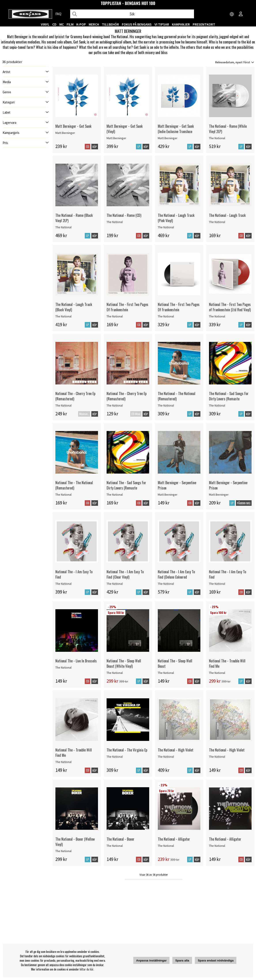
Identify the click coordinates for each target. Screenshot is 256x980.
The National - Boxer (120, 842)
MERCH (94, 24)
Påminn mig (244, 506)
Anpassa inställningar (152, 960)
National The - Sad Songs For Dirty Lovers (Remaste (126, 488)
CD (54, 24)
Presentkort (204, 24)
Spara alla (182, 960)
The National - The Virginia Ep (127, 753)
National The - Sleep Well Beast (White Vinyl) (124, 666)
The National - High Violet (176, 753)
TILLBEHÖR (110, 24)
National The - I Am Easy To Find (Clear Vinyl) (125, 577)
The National (217, 141)
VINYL (45, 24)
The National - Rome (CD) (124, 218)
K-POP (81, 24)
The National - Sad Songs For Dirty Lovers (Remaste (229, 399)
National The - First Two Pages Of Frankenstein (127, 310)
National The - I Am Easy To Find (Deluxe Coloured (176, 577)
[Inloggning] (241, 14)
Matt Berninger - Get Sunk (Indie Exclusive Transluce (176, 132)
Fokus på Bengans (137, 24)
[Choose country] (232, 14)
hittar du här (87, 969)
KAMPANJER (181, 24)
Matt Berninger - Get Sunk (73, 129)
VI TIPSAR (162, 24)
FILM (70, 24)
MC (62, 24)
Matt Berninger (65, 136)
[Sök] (132, 14)
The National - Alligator (174, 842)
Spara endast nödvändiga (216, 960)
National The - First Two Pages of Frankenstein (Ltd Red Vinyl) (230, 310)
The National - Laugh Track (227, 218)
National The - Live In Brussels (76, 664)
